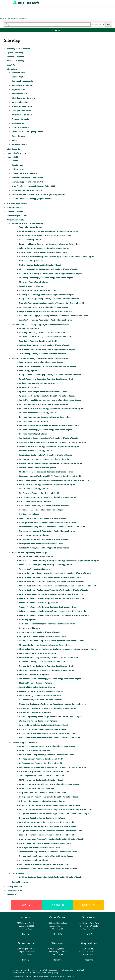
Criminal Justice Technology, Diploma (36, 451)
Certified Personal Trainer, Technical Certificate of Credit (45, 235)
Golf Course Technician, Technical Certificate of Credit (44, 506)
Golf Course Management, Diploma (35, 501)
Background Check (20, 144)
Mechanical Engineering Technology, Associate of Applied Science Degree (52, 704)
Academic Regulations (17, 203)
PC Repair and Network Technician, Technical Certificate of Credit (49, 797)
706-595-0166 (57, 954)
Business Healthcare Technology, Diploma (38, 413)
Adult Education (14, 149)
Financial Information (16, 153)
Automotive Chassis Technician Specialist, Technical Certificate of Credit (52, 594)
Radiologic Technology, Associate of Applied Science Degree (47, 294)
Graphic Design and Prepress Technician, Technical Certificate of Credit (51, 839)
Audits (14, 140)
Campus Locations (15, 890)
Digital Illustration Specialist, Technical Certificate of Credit (47, 835)
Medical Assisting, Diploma (31, 261)
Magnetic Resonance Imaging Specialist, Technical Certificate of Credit (52, 303)
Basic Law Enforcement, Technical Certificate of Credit (44, 459)
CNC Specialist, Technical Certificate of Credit (40, 695)
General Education (20, 882)
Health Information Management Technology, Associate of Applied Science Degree (57, 256)
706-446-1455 (57, 929)
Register (57, 905)
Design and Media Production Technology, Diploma (42, 818)
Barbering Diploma (28, 619)
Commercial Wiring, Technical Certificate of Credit (42, 662)
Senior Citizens (18, 136)
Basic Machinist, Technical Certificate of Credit (40, 700)
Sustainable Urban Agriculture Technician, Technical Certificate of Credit (52, 527)
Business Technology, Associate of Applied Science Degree (46, 430)
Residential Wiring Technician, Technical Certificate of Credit (47, 666)
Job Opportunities (39, 973)
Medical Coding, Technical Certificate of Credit (40, 265)
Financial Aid (12, 157)
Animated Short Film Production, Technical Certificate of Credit (48, 826)
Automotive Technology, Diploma (34, 569)
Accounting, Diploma (29, 370)
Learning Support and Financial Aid (27, 182)
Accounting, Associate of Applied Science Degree (41, 362)
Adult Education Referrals (23, 98)
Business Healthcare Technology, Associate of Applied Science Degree (51, 408)
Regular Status (18, 89)
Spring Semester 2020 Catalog (10, 18)
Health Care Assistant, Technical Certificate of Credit (43, 252)
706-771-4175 (26, 954)
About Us (11, 65)
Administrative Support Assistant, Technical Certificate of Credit (48, 438)
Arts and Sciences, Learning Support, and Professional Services (40, 325)
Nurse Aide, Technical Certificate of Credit (38, 290)
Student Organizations (17, 216)
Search (109, 24)
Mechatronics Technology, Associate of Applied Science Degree (48, 708)
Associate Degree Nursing (31, 227)
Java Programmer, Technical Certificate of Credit (42, 776)
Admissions (12, 69)
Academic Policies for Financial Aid (27, 178)
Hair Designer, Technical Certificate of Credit (39, 632)
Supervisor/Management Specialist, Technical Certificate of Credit (49, 425)
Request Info (89, 905)
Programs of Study (15, 220)
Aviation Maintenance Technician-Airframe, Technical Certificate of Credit (53, 611)
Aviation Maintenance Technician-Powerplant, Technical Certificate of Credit (54, 615)
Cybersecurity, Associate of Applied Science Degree (42, 801)
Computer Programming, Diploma (35, 750)
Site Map (16, 970)
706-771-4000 (26, 929)
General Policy (18, 73)
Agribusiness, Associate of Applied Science (38, 383)
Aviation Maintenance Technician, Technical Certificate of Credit (48, 607)
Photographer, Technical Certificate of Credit (40, 847)
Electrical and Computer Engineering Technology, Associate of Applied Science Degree (58, 649)
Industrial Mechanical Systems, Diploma (37, 687)
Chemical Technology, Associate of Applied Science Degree (46, 645)
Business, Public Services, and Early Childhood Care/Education (40, 358)
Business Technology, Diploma (33, 434)
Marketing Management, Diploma (34, 535)
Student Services (14, 207)
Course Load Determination (24, 173)
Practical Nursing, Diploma (31, 286)
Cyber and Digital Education (24, 743)
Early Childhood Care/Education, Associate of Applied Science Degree (50, 463)
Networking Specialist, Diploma (33, 860)
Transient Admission (21, 119)
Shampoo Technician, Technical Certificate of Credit (43, 636)
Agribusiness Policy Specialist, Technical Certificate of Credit (47, 396)
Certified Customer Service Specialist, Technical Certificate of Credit (50, 877)
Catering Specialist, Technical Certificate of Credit (42, 332)
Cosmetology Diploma (29, 628)
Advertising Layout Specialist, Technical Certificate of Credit (47, 822)
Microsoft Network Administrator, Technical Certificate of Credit (48, 869)
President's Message (16, 61)
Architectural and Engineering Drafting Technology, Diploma (46, 565)
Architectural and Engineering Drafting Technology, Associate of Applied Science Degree (59, 560)
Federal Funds (18, 169)
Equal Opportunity (15, 53)
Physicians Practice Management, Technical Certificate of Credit (48, 269)
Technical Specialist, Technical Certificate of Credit (42, 354)
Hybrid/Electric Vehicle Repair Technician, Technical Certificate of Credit (52, 641)
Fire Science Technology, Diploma (34, 489)
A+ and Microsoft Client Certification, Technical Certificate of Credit (50, 805)
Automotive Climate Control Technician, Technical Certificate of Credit (51, 581)
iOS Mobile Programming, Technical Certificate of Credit (45, 771)
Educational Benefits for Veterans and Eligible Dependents (38, 194)
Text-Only (71, 976)
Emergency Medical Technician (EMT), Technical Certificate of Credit (50, 476)
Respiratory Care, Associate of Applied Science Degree (44, 307)
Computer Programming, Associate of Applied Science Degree (47, 746)
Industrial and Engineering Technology (29, 553)
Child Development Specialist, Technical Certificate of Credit (47, 472)
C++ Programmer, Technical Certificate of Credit (41, 759)
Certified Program (20, 873)
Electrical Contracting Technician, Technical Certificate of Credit (49, 657)
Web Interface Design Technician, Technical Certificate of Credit (48, 852)
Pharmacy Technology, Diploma (33, 282)
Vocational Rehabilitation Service (27, 190)
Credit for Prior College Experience (27, 132)
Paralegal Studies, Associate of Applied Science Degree (44, 548)
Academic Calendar (15, 57)
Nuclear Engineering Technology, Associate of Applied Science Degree (51, 717)
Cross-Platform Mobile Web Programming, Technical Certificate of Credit (53, 767)
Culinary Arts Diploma (29, 328)
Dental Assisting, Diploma (31, 240)
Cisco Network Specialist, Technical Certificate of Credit (45, 864)
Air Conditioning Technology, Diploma (36, 556)
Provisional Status (20, 94)
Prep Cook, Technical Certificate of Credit (38, 341)
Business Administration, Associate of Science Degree (44, 404)
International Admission (23, 106)
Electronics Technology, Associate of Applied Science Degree (47, 670)
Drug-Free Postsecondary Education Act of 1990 (33, 186)
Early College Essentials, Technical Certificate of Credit (44, 345)
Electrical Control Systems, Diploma (36, 683)
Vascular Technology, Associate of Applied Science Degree (45, 320)
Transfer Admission (20, 127)
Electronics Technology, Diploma (34, 674)
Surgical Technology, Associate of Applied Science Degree (45, 311)
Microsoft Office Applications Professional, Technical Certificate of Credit (53, 442)
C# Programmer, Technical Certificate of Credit (41, 763)
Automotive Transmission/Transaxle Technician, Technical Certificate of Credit (55, 573)
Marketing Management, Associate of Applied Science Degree (47, 531)
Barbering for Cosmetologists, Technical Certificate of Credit (47, 624)
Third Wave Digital (58, 976)
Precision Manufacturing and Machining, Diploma (41, 691)
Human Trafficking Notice (22, 973)
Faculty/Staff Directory (83, 970)
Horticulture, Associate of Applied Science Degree (42, 510)
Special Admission (20, 102)
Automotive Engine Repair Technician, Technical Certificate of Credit (50, 577)
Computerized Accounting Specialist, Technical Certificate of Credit (50, 375)
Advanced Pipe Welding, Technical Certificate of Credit (44, 725)
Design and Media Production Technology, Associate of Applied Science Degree (55, 814)
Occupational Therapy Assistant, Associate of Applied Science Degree (51, 273)
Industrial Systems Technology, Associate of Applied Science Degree (50, 679)
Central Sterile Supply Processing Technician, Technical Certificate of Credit (54, 316)
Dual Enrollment (19, 123)
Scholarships (17, 165)
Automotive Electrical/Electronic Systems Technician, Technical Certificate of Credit (57, 586)
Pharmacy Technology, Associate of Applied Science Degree (46, 278)
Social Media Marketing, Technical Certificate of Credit (44, 539)
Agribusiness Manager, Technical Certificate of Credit (43, 392)
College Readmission (21, 110)
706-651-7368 (89, 929)
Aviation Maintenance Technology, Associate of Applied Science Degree (51, 598)
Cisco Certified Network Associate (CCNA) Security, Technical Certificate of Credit (56, 809)
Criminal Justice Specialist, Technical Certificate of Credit (45, 455)
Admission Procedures (22, 85)
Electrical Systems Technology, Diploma (37, 653)
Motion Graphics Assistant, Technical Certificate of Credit (45, 843)
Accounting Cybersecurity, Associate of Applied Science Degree (48, 366)
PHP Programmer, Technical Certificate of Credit (41, 780)
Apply (26, 905)
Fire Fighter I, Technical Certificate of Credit (39, 493)
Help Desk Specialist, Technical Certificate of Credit (43, 793)
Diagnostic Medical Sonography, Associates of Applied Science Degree (51, 244)
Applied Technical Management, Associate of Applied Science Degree (50, 400)
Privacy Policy (53, 973)
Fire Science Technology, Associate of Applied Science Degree (47, 484)
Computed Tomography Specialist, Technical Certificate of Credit (49, 299)
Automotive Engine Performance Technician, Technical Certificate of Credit (53, 590)
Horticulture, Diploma (29, 514)
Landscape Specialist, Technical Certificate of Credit (43, 518)
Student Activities (15, 212)
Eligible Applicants (20, 77)
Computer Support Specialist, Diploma (37, 788)
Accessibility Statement (30, 970)
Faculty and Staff (14, 887)
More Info (26, 934)
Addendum (11, 895)
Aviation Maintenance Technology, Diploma (39, 603)
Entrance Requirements (22, 81)
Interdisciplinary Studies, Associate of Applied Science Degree (47, 349)
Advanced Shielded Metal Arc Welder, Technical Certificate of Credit (50, 738)
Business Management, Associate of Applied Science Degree (46, 417)
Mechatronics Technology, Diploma (35, 712)
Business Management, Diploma (34, 421)
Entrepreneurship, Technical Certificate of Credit (41, 544)
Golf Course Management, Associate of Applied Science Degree (48, 497)
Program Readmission (22, 115)
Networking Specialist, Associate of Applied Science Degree (46, 856)
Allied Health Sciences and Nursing (27, 223)
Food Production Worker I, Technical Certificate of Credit (45, 337)
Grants (15, 161)
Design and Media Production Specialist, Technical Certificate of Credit (51, 831)
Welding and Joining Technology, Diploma (38, 721)
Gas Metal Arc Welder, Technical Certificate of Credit (43, 729)
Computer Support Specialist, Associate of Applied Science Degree (49, 784)
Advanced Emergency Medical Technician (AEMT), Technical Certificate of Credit (55, 480)
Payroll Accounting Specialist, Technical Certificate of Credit (47, 379)
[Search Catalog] (47, 25)
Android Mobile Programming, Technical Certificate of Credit (47, 755)
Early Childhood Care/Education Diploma (37, 468)
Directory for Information (18, 49)
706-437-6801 (89, 954)
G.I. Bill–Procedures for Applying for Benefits (32, 199)
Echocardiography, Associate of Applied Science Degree (44, 248)
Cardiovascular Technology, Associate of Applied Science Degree (48, 231)
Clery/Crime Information (49, 970)
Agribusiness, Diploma (29, 387)
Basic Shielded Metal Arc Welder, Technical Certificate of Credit (48, 733)
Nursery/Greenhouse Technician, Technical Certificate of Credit (48, 522)
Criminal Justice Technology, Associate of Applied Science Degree (49, 446)
